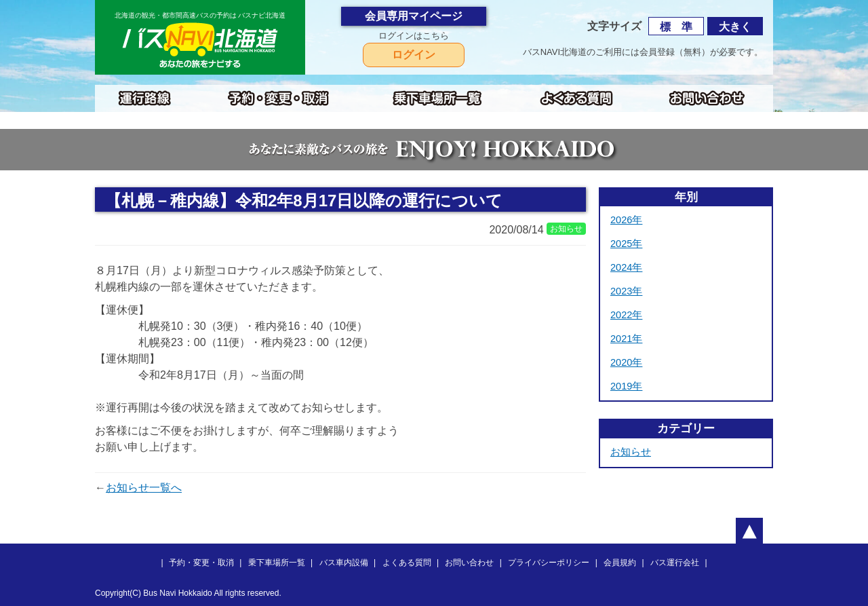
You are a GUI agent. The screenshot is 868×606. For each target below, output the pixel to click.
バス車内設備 (344, 563)
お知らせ (631, 452)
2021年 (626, 339)
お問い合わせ (469, 563)
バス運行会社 (675, 563)
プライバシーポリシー (549, 563)
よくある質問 (407, 563)
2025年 (626, 244)
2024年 (626, 267)
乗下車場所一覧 (277, 563)
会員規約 (620, 563)
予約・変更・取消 (201, 563)
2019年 (626, 386)
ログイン (414, 55)
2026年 (626, 220)
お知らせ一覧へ (144, 488)
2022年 (626, 315)
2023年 (626, 291)
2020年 (626, 362)
